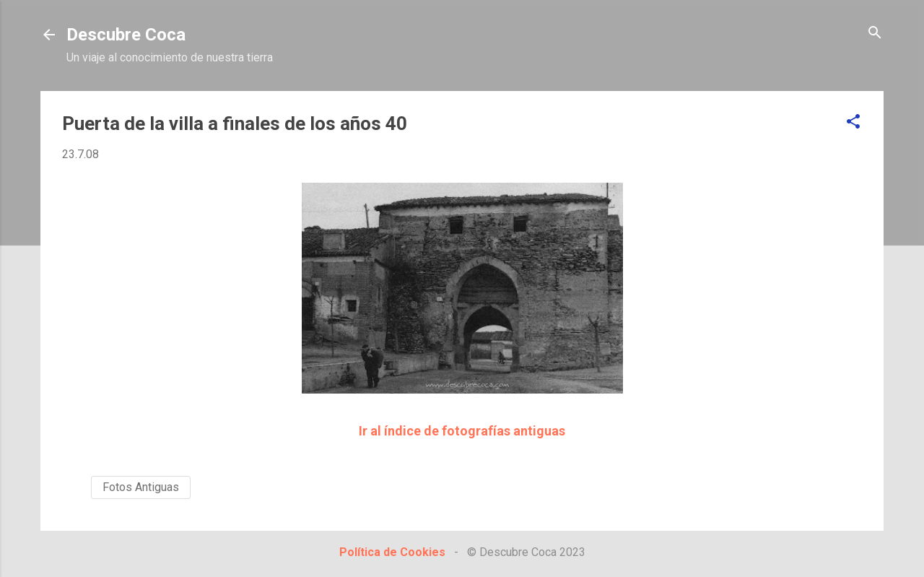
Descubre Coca (126, 35)
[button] (853, 122)
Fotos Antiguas (141, 487)
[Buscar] (875, 34)
